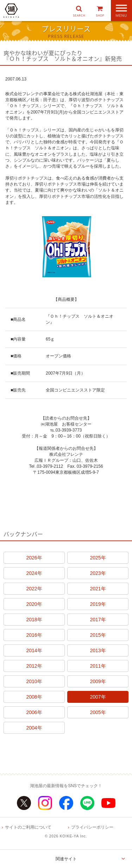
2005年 (98, 712)
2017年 (98, 620)
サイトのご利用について (28, 827)
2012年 (34, 666)
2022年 (34, 589)
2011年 (98, 666)
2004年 (34, 728)
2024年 (34, 573)
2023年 (98, 573)
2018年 (34, 620)
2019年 (98, 604)
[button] (79, 11)
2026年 (34, 558)
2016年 (34, 635)
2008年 (34, 697)
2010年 (34, 681)
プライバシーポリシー (92, 827)
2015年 (98, 635)
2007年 (98, 697)
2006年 (34, 712)
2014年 (34, 650)
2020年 (34, 604)
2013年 (98, 650)
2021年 (98, 589)
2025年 (98, 558)
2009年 (98, 681)
